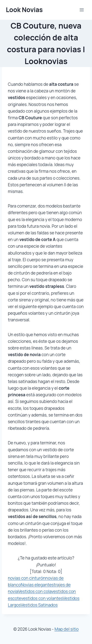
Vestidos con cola (35, 591)
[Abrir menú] (82, 10)
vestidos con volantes (42, 598)
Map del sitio (66, 629)
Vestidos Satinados (39, 605)
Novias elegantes (37, 585)
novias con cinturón (27, 578)
